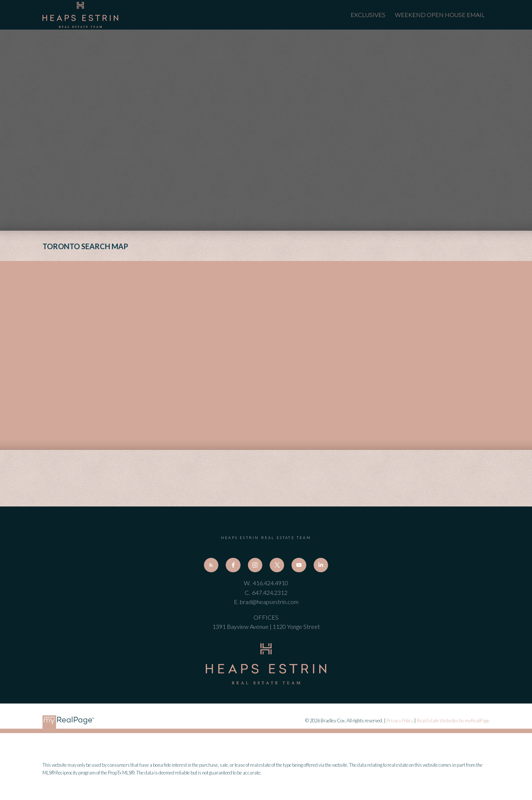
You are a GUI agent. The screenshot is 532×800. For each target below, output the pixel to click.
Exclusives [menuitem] (368, 15)
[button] (211, 565)
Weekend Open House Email (440, 15)
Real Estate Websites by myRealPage (453, 721)
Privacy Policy (400, 721)
